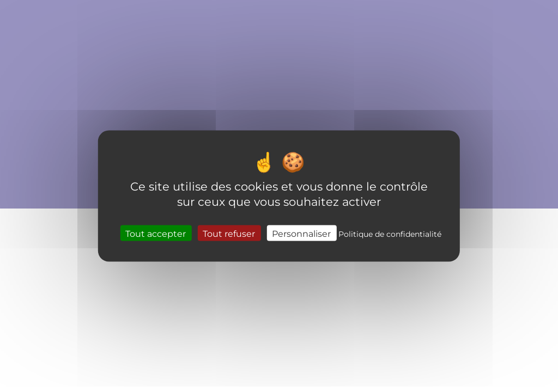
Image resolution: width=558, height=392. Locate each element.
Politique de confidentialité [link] (390, 233)
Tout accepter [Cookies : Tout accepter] (156, 233)
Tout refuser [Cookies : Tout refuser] (229, 233)
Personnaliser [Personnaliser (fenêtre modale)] (301, 233)
